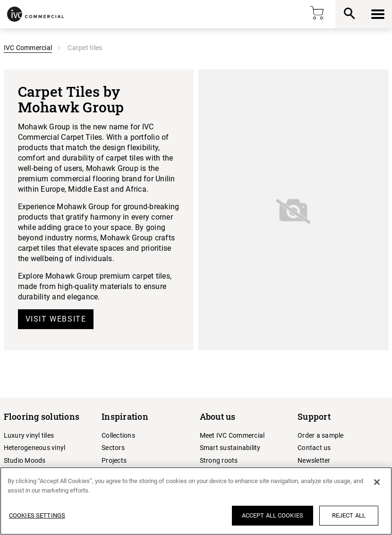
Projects (114, 460)
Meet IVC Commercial (232, 435)
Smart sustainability (230, 448)
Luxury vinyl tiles (29, 435)
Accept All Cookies (273, 515)
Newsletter (314, 460)
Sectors (113, 448)
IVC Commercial (28, 48)
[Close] (377, 482)
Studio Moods (25, 460)
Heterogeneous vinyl (35, 448)
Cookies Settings (37, 515)
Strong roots (219, 460)
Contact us (314, 448)
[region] (196, 501)
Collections (118, 435)
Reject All (349, 515)
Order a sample (321, 435)
